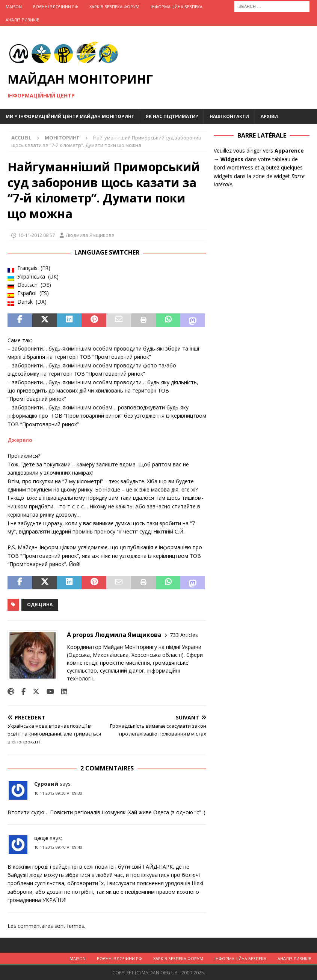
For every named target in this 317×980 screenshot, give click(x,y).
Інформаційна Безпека (177, 7)
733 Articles (184, 635)
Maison (14, 7)
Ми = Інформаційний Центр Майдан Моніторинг (70, 116)
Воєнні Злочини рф (56, 7)
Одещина (40, 605)
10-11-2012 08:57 (36, 235)
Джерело (20, 440)
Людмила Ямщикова (90, 235)
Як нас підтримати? (172, 116)
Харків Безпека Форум (114, 7)
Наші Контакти (229, 116)
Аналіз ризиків (23, 20)
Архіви (269, 116)
